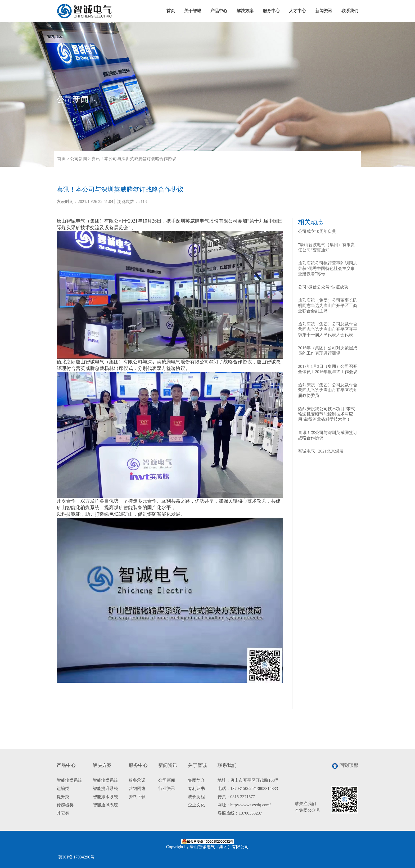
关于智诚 (193, 11)
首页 (171, 11)
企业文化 (196, 805)
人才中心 (297, 11)
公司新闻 (79, 159)
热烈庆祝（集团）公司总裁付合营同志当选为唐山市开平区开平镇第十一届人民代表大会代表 (328, 329)
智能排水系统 (105, 797)
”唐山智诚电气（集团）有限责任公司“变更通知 (326, 247)
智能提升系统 (105, 788)
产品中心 (219, 11)
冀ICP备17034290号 (76, 857)
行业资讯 (167, 788)
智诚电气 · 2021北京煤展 (321, 451)
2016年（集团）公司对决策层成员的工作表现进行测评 (328, 351)
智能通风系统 (105, 805)
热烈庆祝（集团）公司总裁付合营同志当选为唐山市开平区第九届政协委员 (328, 390)
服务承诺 (137, 780)
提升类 (63, 797)
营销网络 (137, 788)
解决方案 (245, 11)
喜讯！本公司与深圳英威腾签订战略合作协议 (134, 159)
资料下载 (137, 797)
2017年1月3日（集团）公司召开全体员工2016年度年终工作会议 (328, 369)
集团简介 (196, 780)
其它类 (63, 813)
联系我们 (350, 11)
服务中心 (271, 11)
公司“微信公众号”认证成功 (323, 287)
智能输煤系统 (69, 780)
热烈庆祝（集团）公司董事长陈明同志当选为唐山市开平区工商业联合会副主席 (328, 306)
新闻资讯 (324, 11)
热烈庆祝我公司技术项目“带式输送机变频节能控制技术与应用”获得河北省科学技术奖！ (326, 414)
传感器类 (65, 805)
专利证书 (196, 788)
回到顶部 (345, 766)
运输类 (63, 788)
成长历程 (196, 797)
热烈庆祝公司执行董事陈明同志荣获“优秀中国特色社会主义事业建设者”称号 (328, 268)
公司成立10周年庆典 (317, 231)
